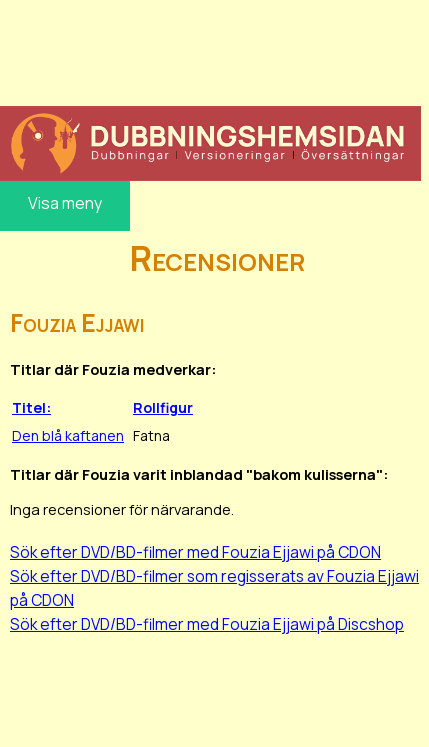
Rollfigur (163, 407)
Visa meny (65, 203)
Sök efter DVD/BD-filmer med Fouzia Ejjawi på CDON (195, 552)
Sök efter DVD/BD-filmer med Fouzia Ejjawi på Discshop (207, 624)
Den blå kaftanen (68, 435)
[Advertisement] (210, 50)
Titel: (31, 407)
